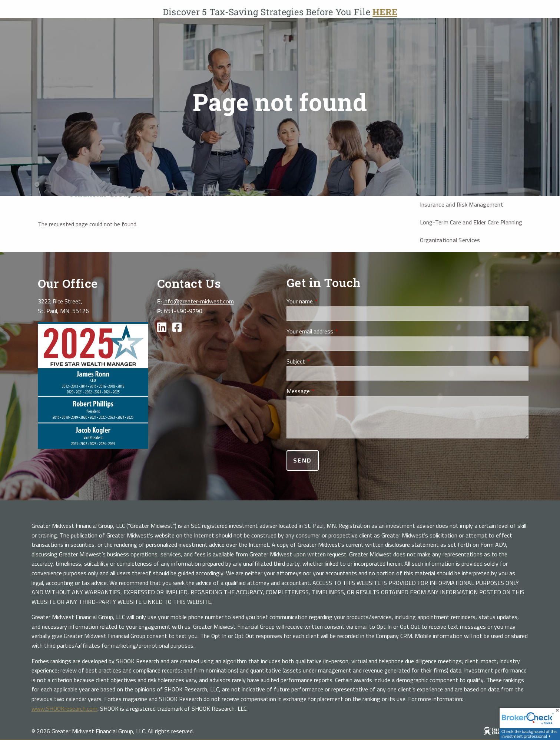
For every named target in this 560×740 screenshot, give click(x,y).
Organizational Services (450, 240)
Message (324, 391)
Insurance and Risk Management (462, 204)
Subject (322, 362)
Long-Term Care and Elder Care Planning (471, 222)
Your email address (336, 332)
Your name (326, 302)
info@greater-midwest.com (199, 301)
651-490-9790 (183, 311)
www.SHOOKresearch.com (64, 708)
